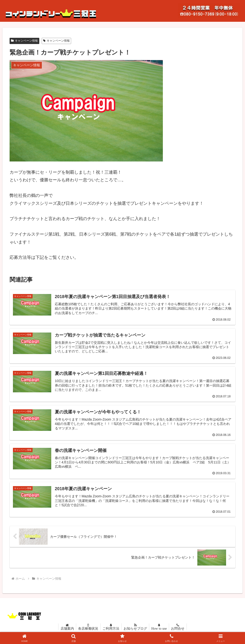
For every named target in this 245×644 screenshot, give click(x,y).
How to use (160, 631)
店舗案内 (65, 631)
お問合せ (180, 631)
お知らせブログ (136, 631)
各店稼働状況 (87, 631)
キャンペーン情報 (24, 41)
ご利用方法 (111, 631)
